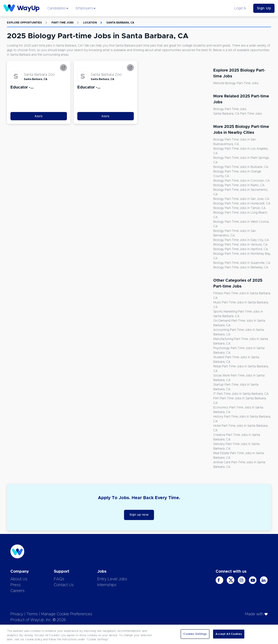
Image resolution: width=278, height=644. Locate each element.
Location (90, 23)
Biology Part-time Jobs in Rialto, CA (239, 185)
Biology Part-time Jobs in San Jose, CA (241, 199)
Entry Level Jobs (112, 579)
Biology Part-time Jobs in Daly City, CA (241, 240)
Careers (17, 591)
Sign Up (264, 8)
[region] (139, 634)
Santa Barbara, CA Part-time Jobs (238, 114)
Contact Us (64, 585)
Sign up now (139, 515)
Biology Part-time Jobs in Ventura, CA (240, 245)
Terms (32, 614)
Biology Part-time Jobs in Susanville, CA (242, 263)
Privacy (17, 614)
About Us (19, 579)
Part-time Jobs (63, 23)
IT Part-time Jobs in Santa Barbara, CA (241, 394)
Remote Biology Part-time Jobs (236, 83)
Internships (107, 585)
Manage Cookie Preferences (67, 614)
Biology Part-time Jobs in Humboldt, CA (242, 204)
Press (16, 585)
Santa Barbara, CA (120, 23)
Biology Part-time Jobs (230, 109)
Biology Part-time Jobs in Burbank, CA (241, 167)
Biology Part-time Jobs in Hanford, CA (241, 249)
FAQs (59, 579)
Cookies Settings (195, 634)
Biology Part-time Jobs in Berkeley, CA (241, 268)
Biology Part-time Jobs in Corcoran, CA (242, 181)
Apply (39, 116)
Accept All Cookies (229, 634)
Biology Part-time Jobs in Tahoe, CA (239, 208)
